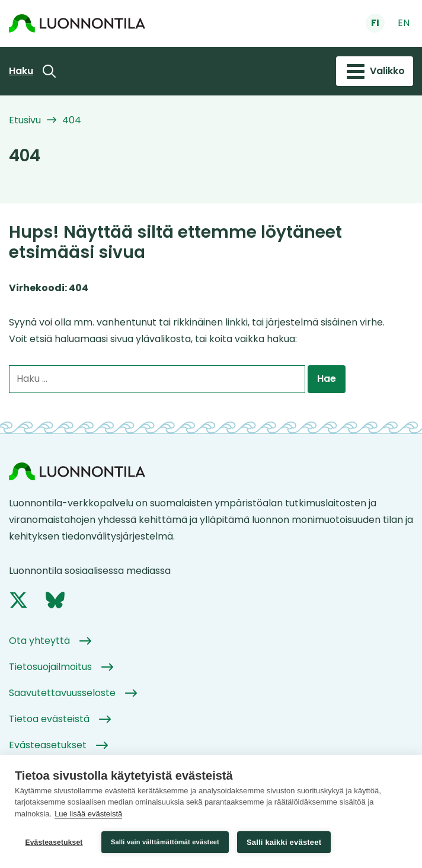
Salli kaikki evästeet (284, 842)
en (404, 23)
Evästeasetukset (54, 843)
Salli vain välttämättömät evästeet (165, 842)
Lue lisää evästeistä (88, 814)
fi (375, 23)
